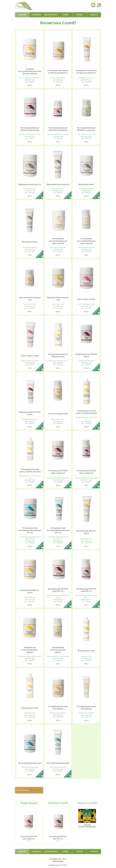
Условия (65, 15)
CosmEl (54, 859)
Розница (80, 15)
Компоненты (36, 15)
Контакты (94, 15)
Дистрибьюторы (51, 15)
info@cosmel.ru (58, 861)
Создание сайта (54, 865)
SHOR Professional (22, 790)
